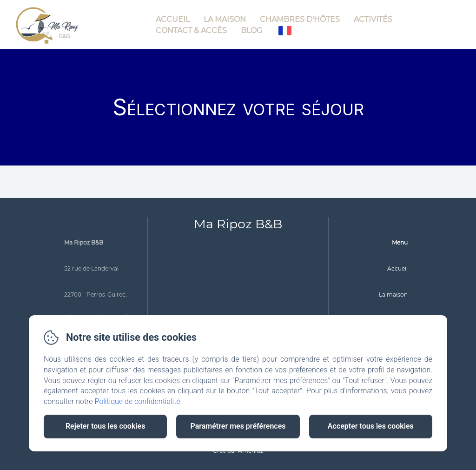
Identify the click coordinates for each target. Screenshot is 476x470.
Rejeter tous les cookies (105, 426)
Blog (251, 30)
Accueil (173, 19)
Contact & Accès (191, 30)
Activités (373, 19)
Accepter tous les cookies (371, 426)
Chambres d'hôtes (300, 19)
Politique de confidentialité (138, 401)
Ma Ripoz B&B (238, 224)
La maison (225, 19)
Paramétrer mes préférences (238, 426)
